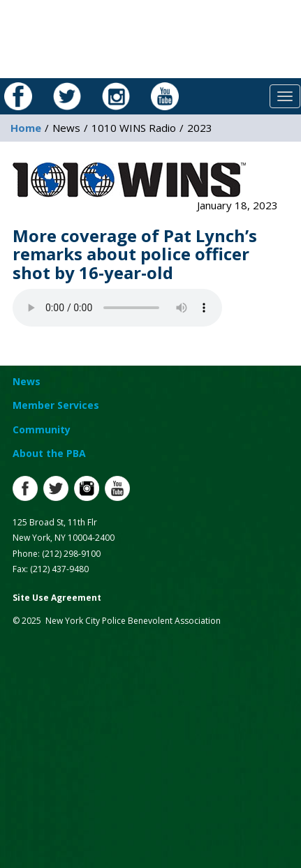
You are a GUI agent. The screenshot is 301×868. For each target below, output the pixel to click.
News (27, 381)
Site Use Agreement (57, 598)
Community (42, 429)
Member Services (56, 405)
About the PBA (49, 453)
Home (26, 128)
